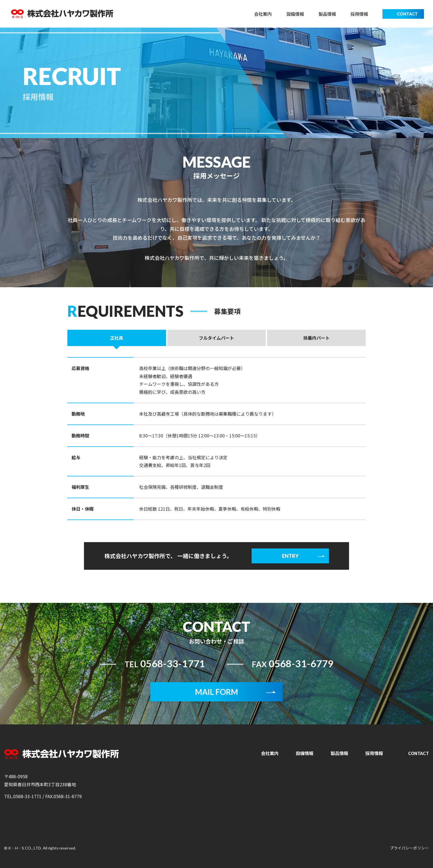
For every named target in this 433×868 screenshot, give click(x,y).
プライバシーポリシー (409, 848)
